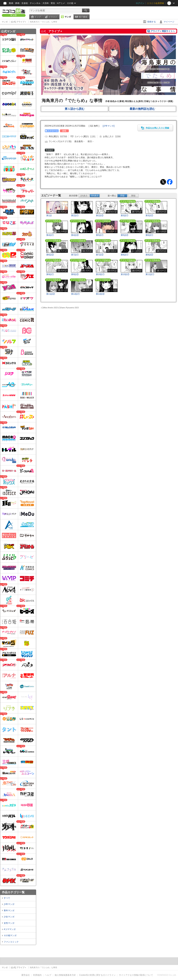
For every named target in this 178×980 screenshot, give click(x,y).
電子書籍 (83, 17)
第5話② (125, 235)
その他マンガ (10, 935)
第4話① (50, 235)
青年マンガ (9, 911)
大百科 (46, 3)
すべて (7, 898)
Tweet (163, 182)
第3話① (125, 215)
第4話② (75, 235)
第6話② (50, 255)
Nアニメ (61, 3)
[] (109, 126)
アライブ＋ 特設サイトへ (163, 31)
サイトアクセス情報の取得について (136, 975)
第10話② (125, 274)
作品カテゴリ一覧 (13, 892)
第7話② (100, 255)
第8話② (149, 255)
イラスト (53, 17)
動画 (11, 3)
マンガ (68, 17)
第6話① (149, 235)
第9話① (50, 274)
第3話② (149, 215)
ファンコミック (11, 942)
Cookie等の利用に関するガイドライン (97, 975)
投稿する (152, 22)
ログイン (140, 3)
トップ (38, 17)
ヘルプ (48, 975)
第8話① (125, 255)
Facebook (170, 182)
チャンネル (35, 3)
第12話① (75, 294)
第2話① (75, 215)
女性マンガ (9, 923)
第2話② (100, 215)
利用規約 (37, 975)
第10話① (100, 274)
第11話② (51, 294)
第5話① (100, 235)
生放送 (25, 3)
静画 (17, 3)
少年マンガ (9, 904)
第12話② (100, 294)
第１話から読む (75, 109)
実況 (53, 3)
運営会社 (26, 975)
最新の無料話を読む (142, 109)
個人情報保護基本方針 (65, 975)
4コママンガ (10, 929)
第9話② (75, 274)
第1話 (49, 215)
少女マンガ (9, 917)
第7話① (75, 255)
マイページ (169, 22)
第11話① (150, 274)
